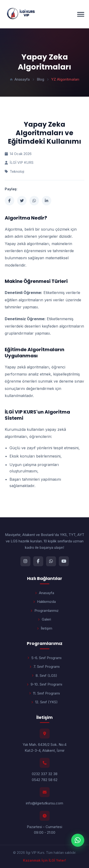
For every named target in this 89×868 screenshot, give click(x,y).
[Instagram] (25, 561)
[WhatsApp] (51, 561)
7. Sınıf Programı (45, 667)
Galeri (44, 619)
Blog (40, 79)
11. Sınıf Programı (44, 693)
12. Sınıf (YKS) (44, 702)
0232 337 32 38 (45, 774)
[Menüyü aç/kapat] (81, 14)
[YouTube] (64, 561)
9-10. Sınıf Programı (44, 684)
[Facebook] (38, 561)
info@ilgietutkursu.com (44, 803)
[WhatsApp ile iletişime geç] (78, 840)
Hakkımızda (44, 602)
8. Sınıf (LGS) (44, 676)
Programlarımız (45, 611)
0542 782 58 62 (45, 780)
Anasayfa (20, 79)
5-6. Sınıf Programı (44, 658)
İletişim (45, 628)
